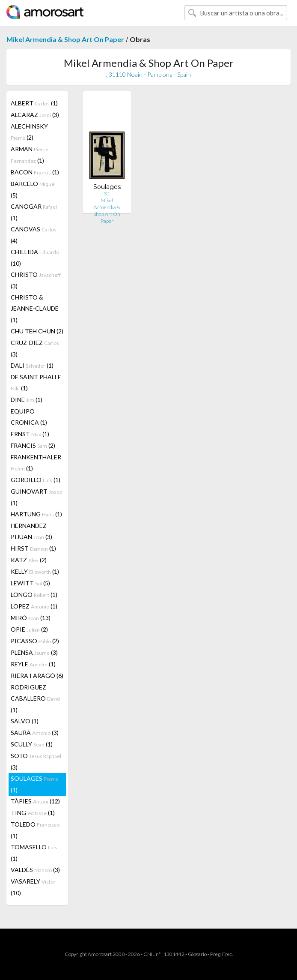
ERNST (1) (30, 434)
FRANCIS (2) (33, 445)
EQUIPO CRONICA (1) (29, 417)
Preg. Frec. (221, 954)
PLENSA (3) (34, 652)
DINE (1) (27, 400)
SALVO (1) (25, 721)
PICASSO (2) (35, 641)
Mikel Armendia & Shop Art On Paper (65, 39)
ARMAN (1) (30, 155)
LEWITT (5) (30, 583)
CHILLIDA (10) (35, 258)
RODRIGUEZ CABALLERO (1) (35, 698)
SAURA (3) (35, 733)
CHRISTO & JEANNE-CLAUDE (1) (35, 309)
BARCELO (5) (33, 189)
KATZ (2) (29, 560)
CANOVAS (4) (34, 235)
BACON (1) (35, 172)
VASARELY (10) (33, 887)
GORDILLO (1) (36, 480)
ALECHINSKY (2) (29, 132)
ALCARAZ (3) (35, 115)
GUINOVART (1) (36, 497)
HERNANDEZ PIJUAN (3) (31, 531)
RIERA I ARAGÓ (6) (37, 676)
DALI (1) (32, 365)
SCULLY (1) (32, 744)
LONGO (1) (34, 595)
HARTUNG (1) (36, 514)
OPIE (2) (29, 629)
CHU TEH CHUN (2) (37, 331)
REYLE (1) (33, 664)
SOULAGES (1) (34, 784)
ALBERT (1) (34, 103)
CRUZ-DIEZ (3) (35, 348)
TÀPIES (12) (35, 801)
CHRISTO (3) (36, 280)
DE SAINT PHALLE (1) (36, 382)
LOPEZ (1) (34, 606)
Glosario (197, 954)
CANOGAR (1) (34, 212)
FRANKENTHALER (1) (36, 463)
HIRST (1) (33, 548)
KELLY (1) (35, 571)
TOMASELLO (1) (34, 853)
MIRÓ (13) (31, 618)
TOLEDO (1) (35, 830)
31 (107, 193)
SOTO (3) (36, 761)
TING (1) (33, 813)
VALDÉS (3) (35, 870)
